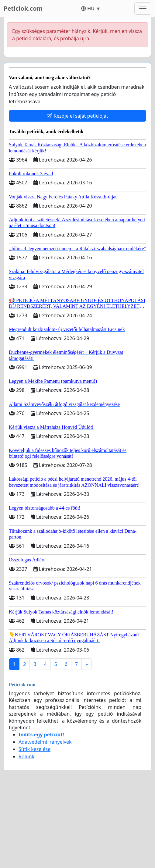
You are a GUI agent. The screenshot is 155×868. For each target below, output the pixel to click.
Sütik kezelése (34, 749)
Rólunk (26, 756)
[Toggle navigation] (143, 9)
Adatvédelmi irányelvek (45, 742)
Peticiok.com (23, 8)
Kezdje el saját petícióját (77, 116)
